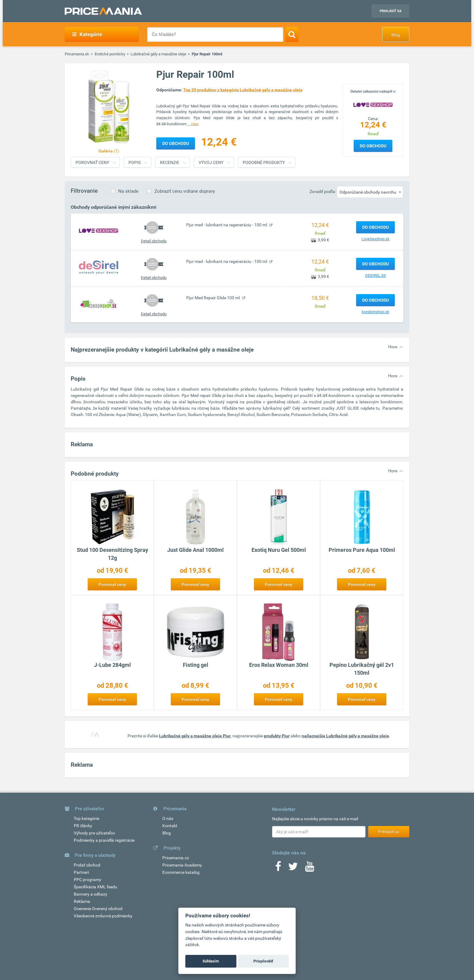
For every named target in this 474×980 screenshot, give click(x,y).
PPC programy (88, 880)
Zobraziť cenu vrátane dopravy (185, 191)
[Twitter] (293, 868)
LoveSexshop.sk (376, 239)
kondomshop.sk (376, 312)
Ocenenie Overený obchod (98, 909)
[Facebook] (278, 868)
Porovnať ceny (92, 162)
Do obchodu (373, 146)
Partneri (81, 872)
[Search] (292, 34)
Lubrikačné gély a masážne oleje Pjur (195, 736)
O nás (168, 818)
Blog (396, 35)
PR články (83, 826)
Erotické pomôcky (110, 54)
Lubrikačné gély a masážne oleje (158, 54)
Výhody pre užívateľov (94, 833)
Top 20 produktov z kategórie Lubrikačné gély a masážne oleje (243, 90)
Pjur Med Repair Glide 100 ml (213, 298)
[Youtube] (310, 868)
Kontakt (170, 826)
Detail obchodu (154, 241)
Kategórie (87, 34)
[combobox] (370, 192)
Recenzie (170, 162)
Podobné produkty (264, 162)
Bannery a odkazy (91, 894)
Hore (393, 347)
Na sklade (128, 191)
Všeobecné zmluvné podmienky (103, 916)
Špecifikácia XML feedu (96, 887)
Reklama (82, 901)
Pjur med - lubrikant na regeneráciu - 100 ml (227, 225)
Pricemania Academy (182, 865)
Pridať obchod (87, 865)
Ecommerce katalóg (181, 872)
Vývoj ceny (211, 162)
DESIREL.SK (376, 275)
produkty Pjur (277, 736)
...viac (193, 124)
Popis (135, 162)
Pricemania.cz (176, 858)
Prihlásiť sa (391, 11)
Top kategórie (86, 818)
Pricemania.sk (77, 54)
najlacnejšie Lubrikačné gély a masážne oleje (345, 736)
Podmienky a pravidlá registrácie (104, 840)
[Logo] (373, 104)
